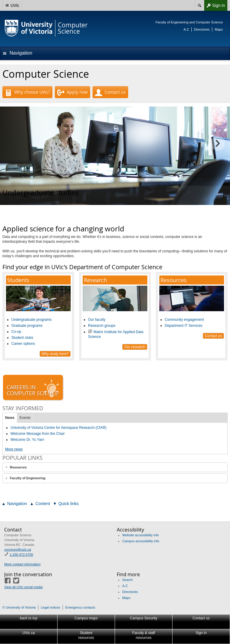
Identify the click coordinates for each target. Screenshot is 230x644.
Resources (18, 467)
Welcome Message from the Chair (38, 434)
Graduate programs (27, 326)
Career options (23, 344)
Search (127, 580)
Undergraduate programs (31, 320)
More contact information (22, 564)
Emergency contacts (80, 607)
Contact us (110, 93)
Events (25, 418)
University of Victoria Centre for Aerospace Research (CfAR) (59, 428)
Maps (219, 29)
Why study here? (55, 354)
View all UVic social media (23, 587)
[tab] (115, 467)
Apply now (72, 93)
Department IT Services (184, 326)
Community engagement (184, 320)
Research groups (102, 326)
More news (14, 449)
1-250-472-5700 (21, 555)
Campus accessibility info (141, 541)
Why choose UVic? (27, 93)
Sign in (214, 5)
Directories (202, 29)
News (10, 418)
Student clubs (22, 338)
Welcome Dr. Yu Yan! (27, 440)
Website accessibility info (140, 535)
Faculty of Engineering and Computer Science (189, 22)
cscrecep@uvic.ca (18, 549)
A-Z (186, 29)
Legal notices (50, 607)
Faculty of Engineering (28, 478)
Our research (135, 347)
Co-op (16, 332)
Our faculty (97, 320)
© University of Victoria (19, 607)
